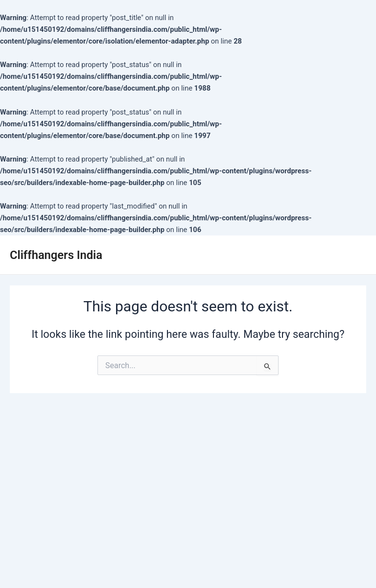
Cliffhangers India (56, 255)
